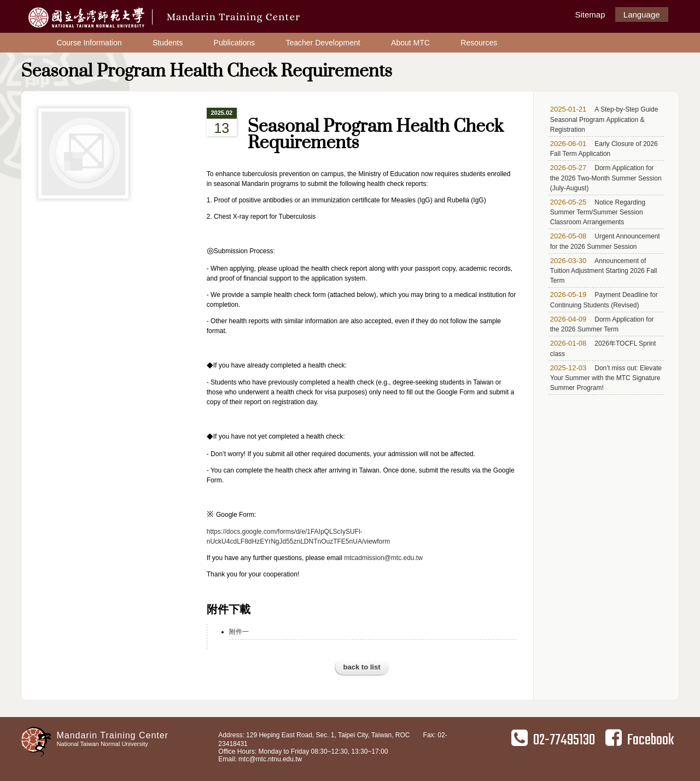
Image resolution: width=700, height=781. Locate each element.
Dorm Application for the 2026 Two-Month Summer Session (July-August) (606, 178)
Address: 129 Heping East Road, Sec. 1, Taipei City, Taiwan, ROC (314, 735)
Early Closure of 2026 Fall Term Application (604, 149)
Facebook (640, 740)
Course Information (89, 43)
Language (642, 14)
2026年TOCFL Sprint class (603, 348)
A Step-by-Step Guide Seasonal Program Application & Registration (604, 119)
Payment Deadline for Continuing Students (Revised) (604, 300)
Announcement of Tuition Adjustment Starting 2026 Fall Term (604, 271)
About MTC (410, 43)
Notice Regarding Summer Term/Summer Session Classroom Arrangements (598, 212)
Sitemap (590, 14)
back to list (362, 667)
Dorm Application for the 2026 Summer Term (602, 324)
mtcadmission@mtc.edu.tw (383, 558)
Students (168, 43)
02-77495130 (553, 740)
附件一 (239, 632)
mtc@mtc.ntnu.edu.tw (270, 759)
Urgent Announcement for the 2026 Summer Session (605, 241)
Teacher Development (323, 43)
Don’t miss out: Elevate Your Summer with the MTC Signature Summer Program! (606, 378)
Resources (479, 43)
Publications (235, 43)
